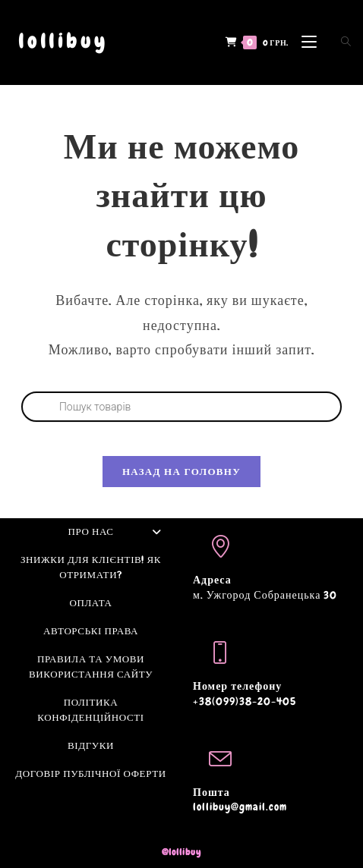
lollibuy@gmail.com (240, 807)
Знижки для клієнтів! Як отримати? (91, 567)
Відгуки (91, 745)
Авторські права (91, 631)
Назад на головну (181, 472)
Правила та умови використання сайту (91, 667)
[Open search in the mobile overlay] (337, 42)
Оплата (90, 603)
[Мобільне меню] (305, 41)
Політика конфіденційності (91, 710)
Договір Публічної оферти (90, 774)
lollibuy (63, 41)
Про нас (119, 532)
